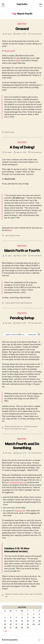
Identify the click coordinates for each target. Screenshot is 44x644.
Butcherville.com (17, 426)
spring (24, 429)
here (10, 230)
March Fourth (10, 51)
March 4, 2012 (21, 152)
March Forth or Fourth (22, 251)
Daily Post (22, 24)
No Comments (36, 34)
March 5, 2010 (21, 323)
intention (16, 594)
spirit (31, 594)
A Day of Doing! (22, 147)
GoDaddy (27, 426)
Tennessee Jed (20, 511)
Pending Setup (22, 318)
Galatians (8, 594)
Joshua (7, 303)
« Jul (5, 631)
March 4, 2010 (21, 453)
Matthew (18, 429)
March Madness (27, 303)
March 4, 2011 (21, 256)
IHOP (18, 61)
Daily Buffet (22, 4)
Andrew (7, 426)
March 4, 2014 (21, 34)
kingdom (34, 426)
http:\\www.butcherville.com (16, 482)
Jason (9, 34)
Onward (22, 29)
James (7, 236)
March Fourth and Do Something (22, 446)
